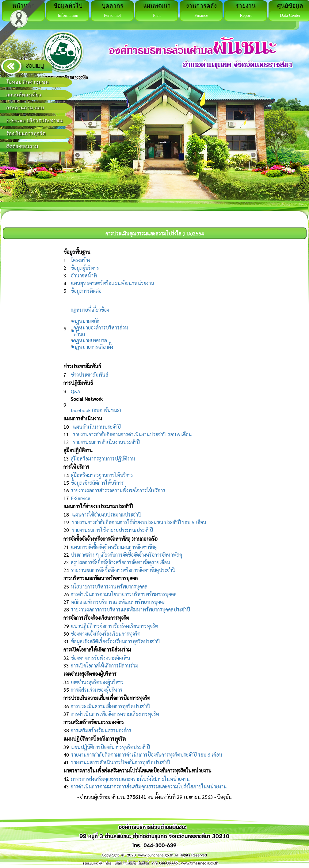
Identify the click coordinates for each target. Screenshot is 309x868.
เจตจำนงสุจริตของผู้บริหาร (97, 682)
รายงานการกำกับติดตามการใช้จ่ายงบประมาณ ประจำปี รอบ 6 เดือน (139, 522)
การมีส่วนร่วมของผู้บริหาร (97, 690)
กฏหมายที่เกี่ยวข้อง (90, 310)
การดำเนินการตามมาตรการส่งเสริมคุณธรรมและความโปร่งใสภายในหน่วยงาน (149, 786)
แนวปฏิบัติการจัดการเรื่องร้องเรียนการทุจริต (114, 626)
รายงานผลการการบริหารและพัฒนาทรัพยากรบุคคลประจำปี (130, 609)
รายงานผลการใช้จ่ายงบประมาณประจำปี (113, 530)
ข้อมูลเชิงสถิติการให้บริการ (97, 483)
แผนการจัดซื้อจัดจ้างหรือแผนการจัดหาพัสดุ (114, 547)
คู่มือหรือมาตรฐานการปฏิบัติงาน (103, 458)
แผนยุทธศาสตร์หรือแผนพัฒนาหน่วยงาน (113, 283)
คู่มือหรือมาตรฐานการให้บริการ (102, 475)
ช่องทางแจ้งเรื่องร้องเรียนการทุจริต (106, 634)
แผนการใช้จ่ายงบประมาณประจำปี (107, 515)
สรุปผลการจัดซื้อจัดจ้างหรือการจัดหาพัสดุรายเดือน (120, 562)
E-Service (81, 498)
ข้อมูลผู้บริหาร (85, 268)
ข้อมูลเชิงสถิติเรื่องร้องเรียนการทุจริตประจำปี (116, 641)
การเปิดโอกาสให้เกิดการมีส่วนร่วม (105, 665)
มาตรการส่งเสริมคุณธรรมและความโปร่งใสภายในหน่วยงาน (130, 779)
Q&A (76, 391)
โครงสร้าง (80, 260)
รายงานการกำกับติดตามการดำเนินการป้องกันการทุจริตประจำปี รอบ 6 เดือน (147, 755)
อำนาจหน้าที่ (84, 275)
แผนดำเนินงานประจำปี (97, 427)
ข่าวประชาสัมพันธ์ (90, 375)
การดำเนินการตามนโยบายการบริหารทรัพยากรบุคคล (124, 594)
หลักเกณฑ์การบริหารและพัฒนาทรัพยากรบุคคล (118, 602)
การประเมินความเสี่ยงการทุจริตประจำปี (111, 706)
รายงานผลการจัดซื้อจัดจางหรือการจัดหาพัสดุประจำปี (123, 570)
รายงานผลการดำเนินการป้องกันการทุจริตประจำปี (121, 762)
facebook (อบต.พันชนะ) (96, 410)
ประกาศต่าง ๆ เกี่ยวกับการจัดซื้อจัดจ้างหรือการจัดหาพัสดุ (126, 555)
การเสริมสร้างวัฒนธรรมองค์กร (101, 730)
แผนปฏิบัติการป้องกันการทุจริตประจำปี (111, 747)
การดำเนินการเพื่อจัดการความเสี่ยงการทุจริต (115, 714)
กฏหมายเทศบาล (90, 340)
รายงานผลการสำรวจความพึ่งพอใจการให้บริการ (118, 490)
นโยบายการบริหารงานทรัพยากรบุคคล (109, 586)
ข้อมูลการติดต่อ (86, 291)
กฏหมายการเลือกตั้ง (93, 347)
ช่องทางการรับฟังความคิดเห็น (101, 658)
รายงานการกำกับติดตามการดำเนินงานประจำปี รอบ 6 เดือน (132, 434)
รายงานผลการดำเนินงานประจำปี (106, 442)
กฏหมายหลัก (86, 321)
